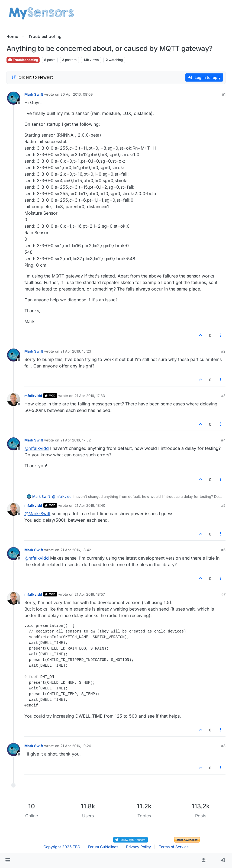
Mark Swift (34, 94)
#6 (223, 550)
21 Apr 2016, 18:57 (90, 594)
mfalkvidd (33, 396)
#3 (223, 396)
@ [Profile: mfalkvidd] (37, 448)
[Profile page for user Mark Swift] (14, 98)
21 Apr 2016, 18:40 (90, 505)
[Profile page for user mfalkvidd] (14, 399)
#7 (223, 594)
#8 (223, 746)
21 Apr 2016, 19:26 (76, 746)
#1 (224, 94)
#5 (223, 505)
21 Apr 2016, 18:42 (76, 550)
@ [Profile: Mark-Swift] (37, 514)
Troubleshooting (23, 60)
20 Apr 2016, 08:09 (77, 94)
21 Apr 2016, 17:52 (76, 440)
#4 (223, 440)
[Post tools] (221, 335)
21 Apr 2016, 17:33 (90, 396)
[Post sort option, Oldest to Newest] (32, 77)
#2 (223, 351)
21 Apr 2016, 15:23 (76, 351)
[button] (8, 860)
